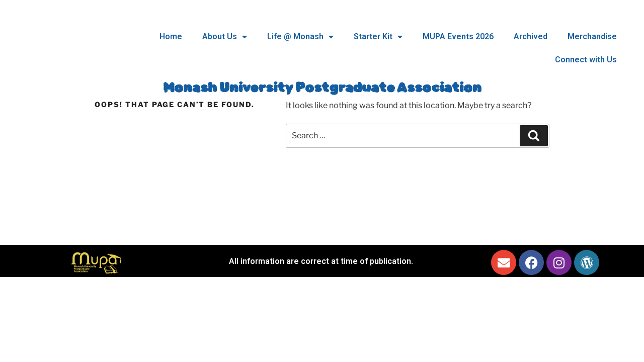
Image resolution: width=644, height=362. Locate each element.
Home (171, 36)
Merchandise (592, 36)
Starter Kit (378, 37)
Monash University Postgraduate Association (322, 88)
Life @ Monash (300, 37)
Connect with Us (586, 60)
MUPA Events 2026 (458, 36)
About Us (225, 37)
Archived (531, 36)
